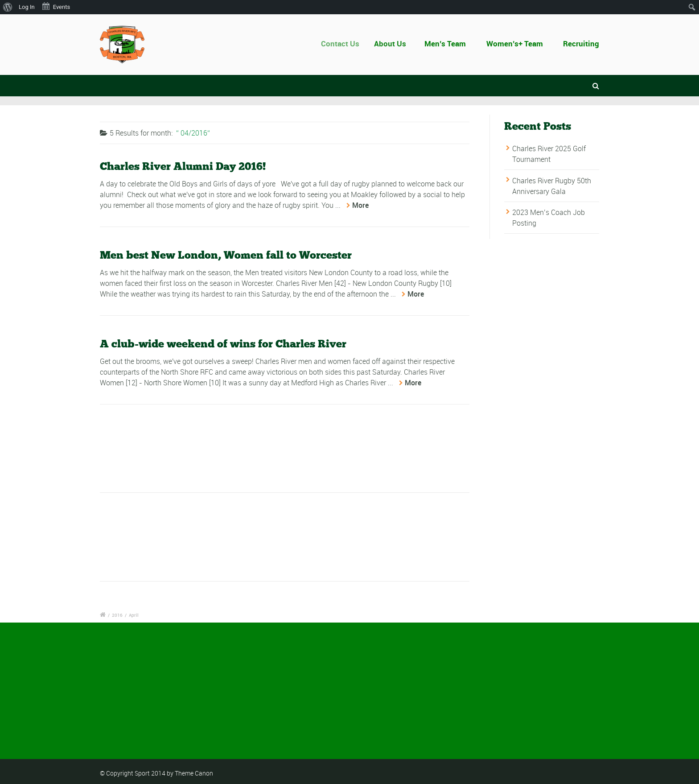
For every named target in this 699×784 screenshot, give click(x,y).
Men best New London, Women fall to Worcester (226, 255)
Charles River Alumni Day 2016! (183, 167)
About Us (393, 43)
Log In (27, 7)
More (360, 206)
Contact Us (345, 43)
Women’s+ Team (515, 43)
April (134, 615)
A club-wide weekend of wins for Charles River (223, 344)
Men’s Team (446, 43)
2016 (117, 615)
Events (56, 6)
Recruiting (581, 43)
